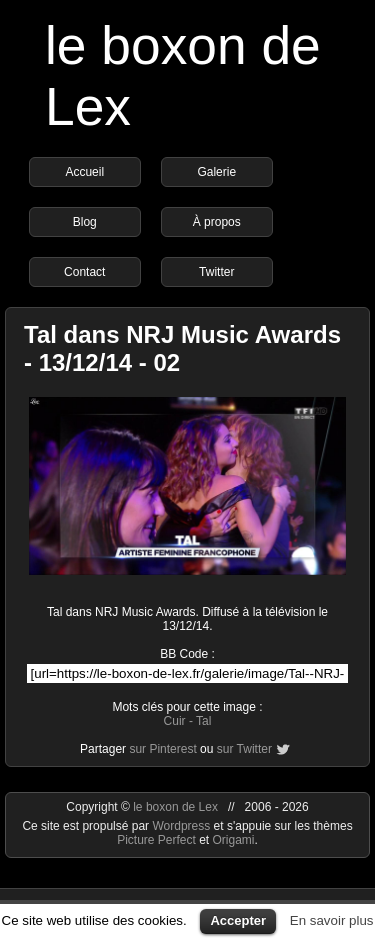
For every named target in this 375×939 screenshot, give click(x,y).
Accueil (84, 172)
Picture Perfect (156, 840)
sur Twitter (244, 749)
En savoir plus (332, 920)
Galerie (216, 172)
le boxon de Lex (175, 807)
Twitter (216, 272)
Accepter (238, 920)
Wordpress (182, 826)
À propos (217, 222)
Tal (203, 721)
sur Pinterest (162, 749)
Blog (85, 222)
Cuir (175, 721)
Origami (234, 840)
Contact (84, 272)
